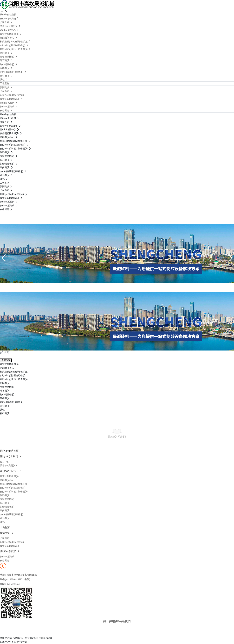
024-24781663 (13, 584)
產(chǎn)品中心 (22, 287)
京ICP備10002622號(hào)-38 (18, 630)
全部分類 (6, 360)
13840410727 (8, 222)
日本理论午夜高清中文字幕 (14, 642)
